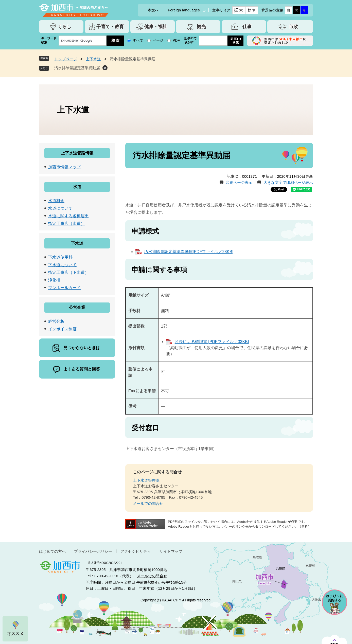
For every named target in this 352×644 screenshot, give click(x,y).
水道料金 (56, 201)
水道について (60, 208)
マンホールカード (64, 288)
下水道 (77, 243)
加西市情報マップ (64, 167)
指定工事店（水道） (66, 223)
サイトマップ (171, 551)
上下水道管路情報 (77, 153)
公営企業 (77, 307)
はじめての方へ (52, 551)
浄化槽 (54, 280)
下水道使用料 (60, 257)
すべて (138, 40)
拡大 (239, 10)
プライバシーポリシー (93, 551)
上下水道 (93, 59)
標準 (251, 10)
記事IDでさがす (190, 40)
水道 (77, 187)
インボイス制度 (62, 329)
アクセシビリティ (136, 551)
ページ (158, 40)
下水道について (62, 265)
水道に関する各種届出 (68, 216)
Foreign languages (184, 10)
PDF (176, 40)
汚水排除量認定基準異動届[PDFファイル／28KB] (189, 252)
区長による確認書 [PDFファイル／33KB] (212, 342)
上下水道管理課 (146, 480)
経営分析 (56, 321)
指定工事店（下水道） (68, 272)
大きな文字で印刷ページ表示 (288, 182)
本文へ (153, 10)
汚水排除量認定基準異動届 (77, 68)
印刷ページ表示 (239, 182)
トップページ (66, 59)
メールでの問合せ (148, 503)
